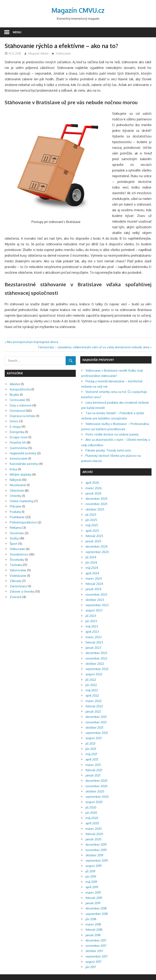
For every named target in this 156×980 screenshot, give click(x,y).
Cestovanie (17, 400)
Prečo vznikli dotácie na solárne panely (112, 434)
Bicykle (14, 395)
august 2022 (94, 674)
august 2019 (94, 866)
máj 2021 (91, 754)
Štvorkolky (17, 560)
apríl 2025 (92, 531)
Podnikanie (17, 517)
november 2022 (96, 658)
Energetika (17, 432)
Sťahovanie (63, 53)
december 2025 (96, 499)
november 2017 (96, 946)
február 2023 (94, 642)
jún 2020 (91, 813)
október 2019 (94, 855)
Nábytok (15, 480)
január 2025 (93, 541)
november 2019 (96, 850)
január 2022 (93, 711)
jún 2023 (91, 621)
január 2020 (93, 839)
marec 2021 (93, 765)
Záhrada (15, 581)
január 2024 (93, 589)
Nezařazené (18, 485)
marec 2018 (93, 924)
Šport (14, 544)
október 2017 (94, 951)
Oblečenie (17, 491)
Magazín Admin (38, 53)
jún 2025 (91, 520)
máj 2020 (92, 818)
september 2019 (97, 860)
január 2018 (93, 935)
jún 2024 (91, 562)
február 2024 (94, 584)
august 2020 (94, 802)
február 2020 (94, 834)
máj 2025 (92, 525)
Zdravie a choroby (22, 591)
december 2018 (96, 908)
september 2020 (97, 797)
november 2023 (96, 595)
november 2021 (96, 722)
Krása (14, 469)
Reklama (16, 528)
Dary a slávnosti (21, 405)
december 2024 (96, 546)
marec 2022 (94, 701)
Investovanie (19, 458)
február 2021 (94, 770)
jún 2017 (91, 967)
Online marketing (22, 501)
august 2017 (94, 962)
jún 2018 (91, 919)
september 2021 (97, 733)
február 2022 (94, 706)
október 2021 (94, 727)
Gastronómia (19, 448)
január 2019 (93, 903)
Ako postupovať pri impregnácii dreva (32, 342)
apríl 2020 (92, 823)
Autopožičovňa (20, 389)
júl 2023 (91, 616)
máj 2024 (92, 568)
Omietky (16, 496)
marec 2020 (94, 829)
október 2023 (95, 600)
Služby (14, 538)
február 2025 (94, 536)
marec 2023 (94, 637)
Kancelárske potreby (24, 464)
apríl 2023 (92, 632)
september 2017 (97, 956)
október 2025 (95, 509)
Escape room (19, 437)
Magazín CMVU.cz (78, 10)
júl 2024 (91, 557)
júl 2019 (90, 871)
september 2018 (97, 914)
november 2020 (96, 786)
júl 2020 (91, 807)
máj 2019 (91, 882)
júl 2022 (91, 680)
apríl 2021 (92, 759)
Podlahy (15, 512)
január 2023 (93, 648)
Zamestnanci (19, 586)
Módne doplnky (20, 474)
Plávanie (16, 506)
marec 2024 (94, 578)
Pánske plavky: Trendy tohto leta (108, 450)
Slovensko (17, 533)
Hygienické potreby (23, 453)
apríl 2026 (92, 483)
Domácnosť (18, 411)
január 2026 (93, 493)
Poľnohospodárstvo (23, 522)
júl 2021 (90, 744)
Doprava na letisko (23, 416)
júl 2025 (91, 515)
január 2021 (93, 775)
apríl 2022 (92, 695)
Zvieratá (16, 597)
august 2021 (94, 738)
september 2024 (97, 552)
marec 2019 (93, 893)
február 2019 (94, 898)
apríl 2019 (92, 887)
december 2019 (96, 844)
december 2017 (96, 940)
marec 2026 (94, 488)
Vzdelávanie (18, 576)
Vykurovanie (18, 570)
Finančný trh (18, 442)
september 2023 (97, 605)
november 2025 (96, 504)
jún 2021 (91, 749)
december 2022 (96, 653)
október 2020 (95, 791)
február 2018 (94, 930)
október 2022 (95, 664)
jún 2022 (91, 685)
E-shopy (15, 427)
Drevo (14, 421)
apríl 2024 (92, 573)
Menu (17, 32)
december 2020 (96, 781)
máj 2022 (92, 690)
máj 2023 (92, 626)
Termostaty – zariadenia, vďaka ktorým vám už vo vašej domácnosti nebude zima (93, 347)
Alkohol (15, 384)
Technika (16, 565)
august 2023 (94, 610)
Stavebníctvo (19, 554)
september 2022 (97, 669)
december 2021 (96, 717)
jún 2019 (91, 877)
